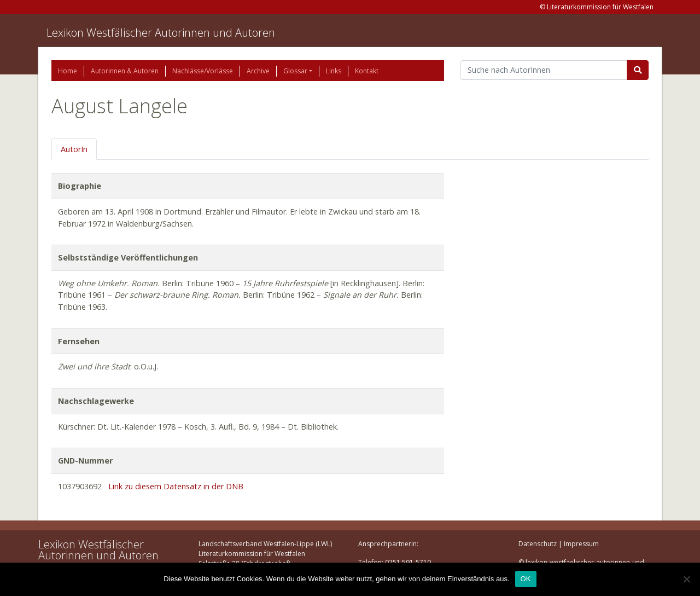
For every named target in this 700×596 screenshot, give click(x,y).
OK (526, 579)
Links (334, 71)
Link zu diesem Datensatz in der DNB (176, 486)
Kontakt (367, 71)
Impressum (581, 544)
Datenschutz (538, 544)
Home (68, 71)
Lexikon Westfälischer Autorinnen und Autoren (161, 33)
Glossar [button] (295, 71)
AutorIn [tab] (74, 149)
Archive (258, 71)
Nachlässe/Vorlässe (203, 71)
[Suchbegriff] (544, 70)
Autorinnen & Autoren (125, 71)
